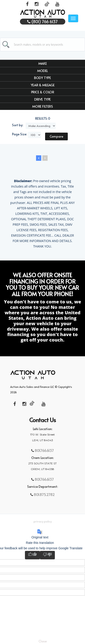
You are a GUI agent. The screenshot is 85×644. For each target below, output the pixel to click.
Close (43, 641)
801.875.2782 (44, 494)
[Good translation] (32, 555)
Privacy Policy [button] (43, 521)
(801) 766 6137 (42, 21)
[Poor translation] (47, 555)
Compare (56, 136)
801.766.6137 (44, 450)
